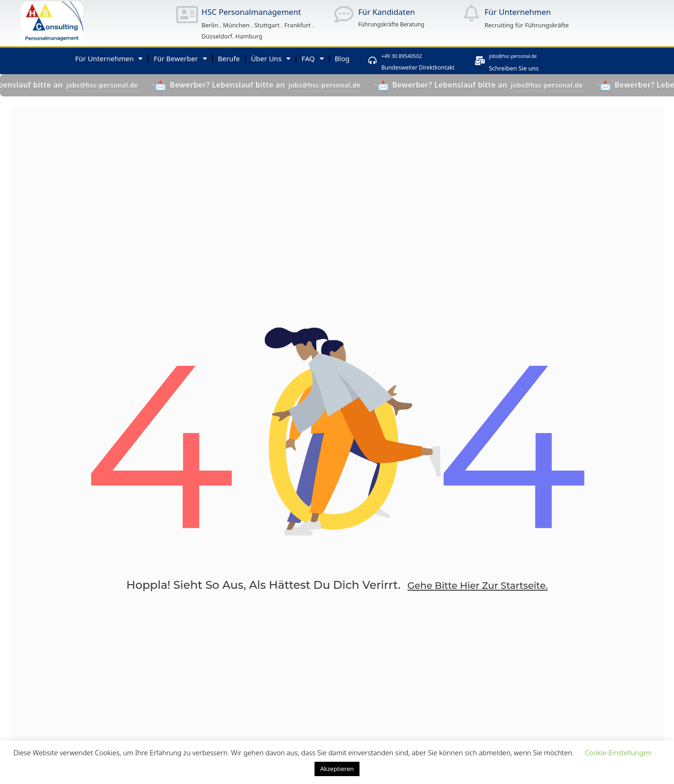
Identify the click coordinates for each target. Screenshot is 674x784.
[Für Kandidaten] (344, 14)
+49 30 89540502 (417, 55)
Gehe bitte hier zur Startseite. (478, 598)
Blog (342, 58)
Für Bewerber (180, 59)
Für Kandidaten (386, 12)
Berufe (229, 58)
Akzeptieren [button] (337, 769)
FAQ (313, 59)
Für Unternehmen (518, 12)
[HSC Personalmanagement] (187, 14)
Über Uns (271, 59)
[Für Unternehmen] (472, 13)
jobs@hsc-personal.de (534, 55)
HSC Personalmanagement (251, 12)
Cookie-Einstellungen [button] (618, 752)
